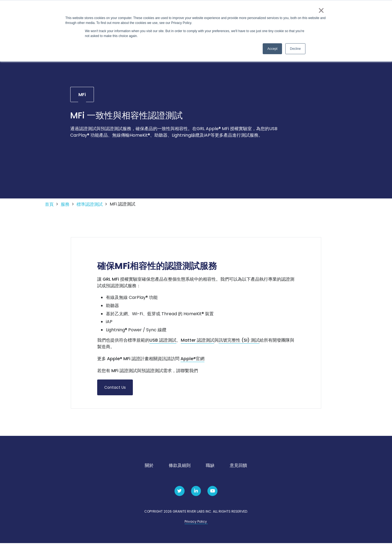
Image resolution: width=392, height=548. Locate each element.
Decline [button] (295, 49)
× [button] (321, 10)
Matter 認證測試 (197, 345)
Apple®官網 (192, 364)
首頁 (49, 209)
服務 (65, 209)
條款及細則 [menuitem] (180, 471)
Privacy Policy (196, 527)
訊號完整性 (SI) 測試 (239, 345)
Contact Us (115, 392)
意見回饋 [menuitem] (238, 471)
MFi (82, 99)
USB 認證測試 (163, 345)
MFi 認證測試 (122, 209)
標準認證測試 (90, 209)
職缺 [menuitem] (210, 471)
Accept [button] (272, 49)
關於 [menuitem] (149, 471)
